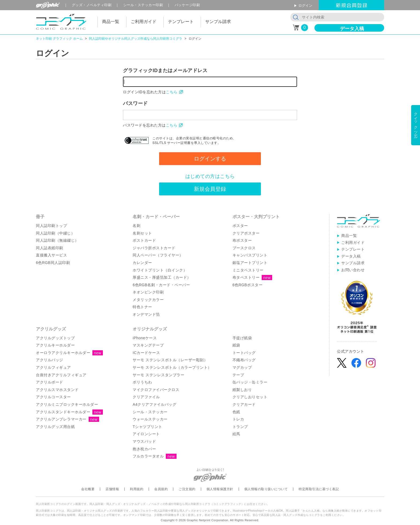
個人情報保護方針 (220, 489)
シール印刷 (143, 5)
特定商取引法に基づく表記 (319, 489)
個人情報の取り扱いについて (266, 489)
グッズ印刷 (92, 5)
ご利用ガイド (353, 243)
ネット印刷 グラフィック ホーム (59, 39)
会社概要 (88, 489)
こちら (172, 92)
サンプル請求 (353, 263)
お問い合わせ (353, 270)
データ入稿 (352, 29)
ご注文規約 (187, 489)
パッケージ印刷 (187, 5)
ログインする (210, 159)
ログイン (305, 5)
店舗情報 (112, 489)
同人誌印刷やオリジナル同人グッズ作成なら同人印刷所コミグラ (136, 39)
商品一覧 (349, 236)
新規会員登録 (210, 189)
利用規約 (137, 489)
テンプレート (353, 249)
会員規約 (161, 489)
